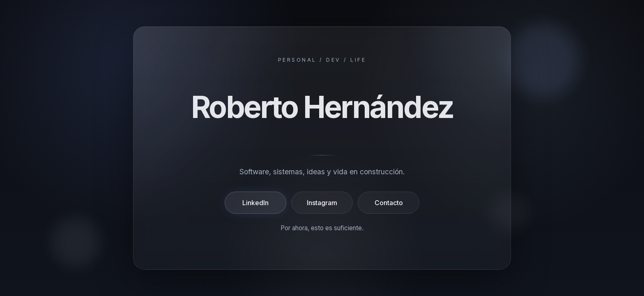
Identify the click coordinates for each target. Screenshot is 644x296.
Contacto (389, 203)
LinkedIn (255, 203)
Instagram (322, 203)
